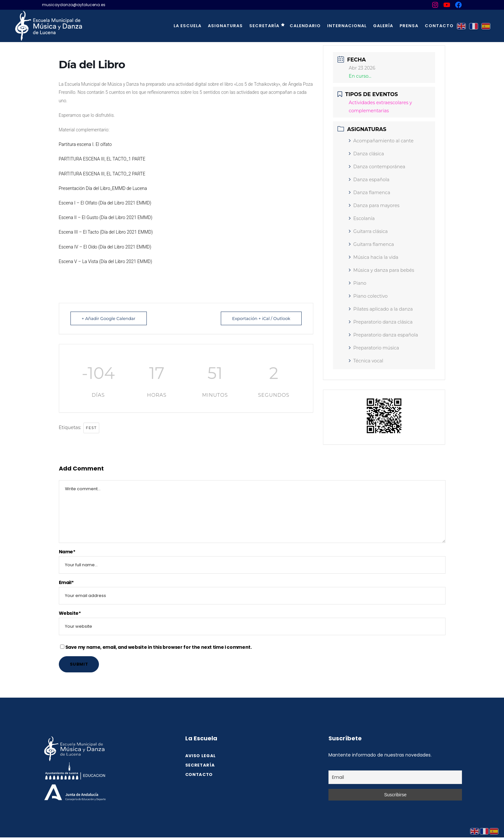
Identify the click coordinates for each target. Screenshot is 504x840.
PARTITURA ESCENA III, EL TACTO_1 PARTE (102, 159)
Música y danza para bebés (381, 270)
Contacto (199, 774)
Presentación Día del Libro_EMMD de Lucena (103, 188)
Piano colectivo (368, 296)
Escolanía (362, 218)
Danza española (369, 180)
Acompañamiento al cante (381, 141)
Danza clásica (366, 154)
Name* (67, 552)
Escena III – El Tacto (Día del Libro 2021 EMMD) (106, 232)
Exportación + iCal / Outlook (261, 318)
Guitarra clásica (368, 231)
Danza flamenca (370, 193)
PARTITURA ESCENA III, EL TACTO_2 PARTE (102, 174)
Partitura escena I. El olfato (85, 144)
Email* (66, 582)
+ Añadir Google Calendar (109, 318)
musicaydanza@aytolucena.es (74, 5)
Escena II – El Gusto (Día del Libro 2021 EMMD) (106, 217)
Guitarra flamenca (371, 244)
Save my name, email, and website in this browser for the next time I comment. (159, 647)
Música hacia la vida (374, 257)
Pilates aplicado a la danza (381, 309)
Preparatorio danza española (383, 335)
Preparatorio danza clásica (381, 322)
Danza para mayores (374, 205)
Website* (70, 613)
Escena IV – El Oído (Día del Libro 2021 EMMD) (105, 247)
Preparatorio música (374, 348)
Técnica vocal (366, 361)
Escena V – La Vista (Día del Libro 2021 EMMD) (106, 261)
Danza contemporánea (377, 167)
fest (91, 428)
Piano (358, 283)
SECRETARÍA (200, 765)
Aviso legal (201, 756)
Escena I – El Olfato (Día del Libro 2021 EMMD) (105, 203)
